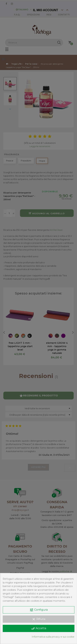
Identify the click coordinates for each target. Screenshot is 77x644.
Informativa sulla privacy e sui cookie (53, 637)
